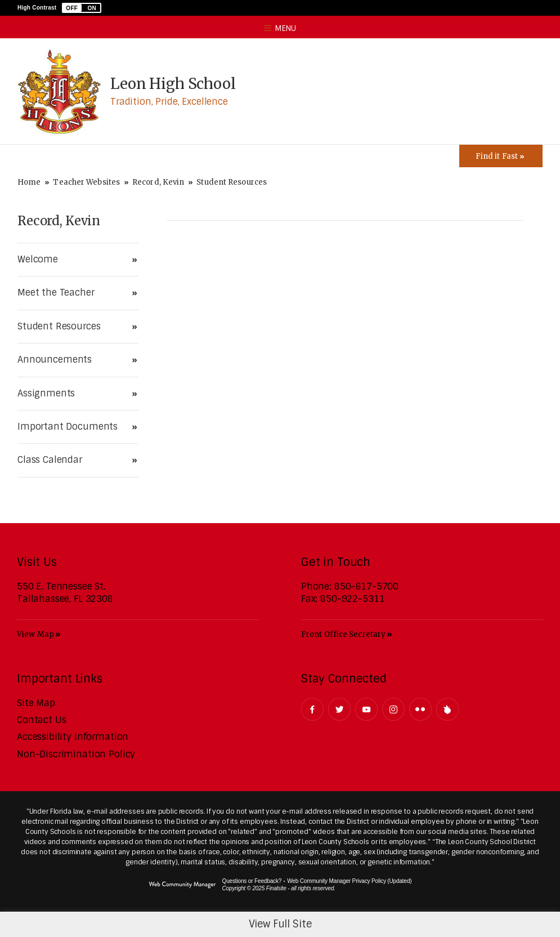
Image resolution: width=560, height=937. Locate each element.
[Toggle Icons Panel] (501, 156)
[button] (82, 8)
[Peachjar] (447, 709)
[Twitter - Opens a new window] (339, 709)
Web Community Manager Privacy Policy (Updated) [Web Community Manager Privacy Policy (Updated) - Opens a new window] (349, 881)
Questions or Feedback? (252, 881)
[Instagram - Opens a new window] (393, 709)
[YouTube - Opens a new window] (366, 709)
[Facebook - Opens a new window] (312, 709)
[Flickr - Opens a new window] (420, 709)
